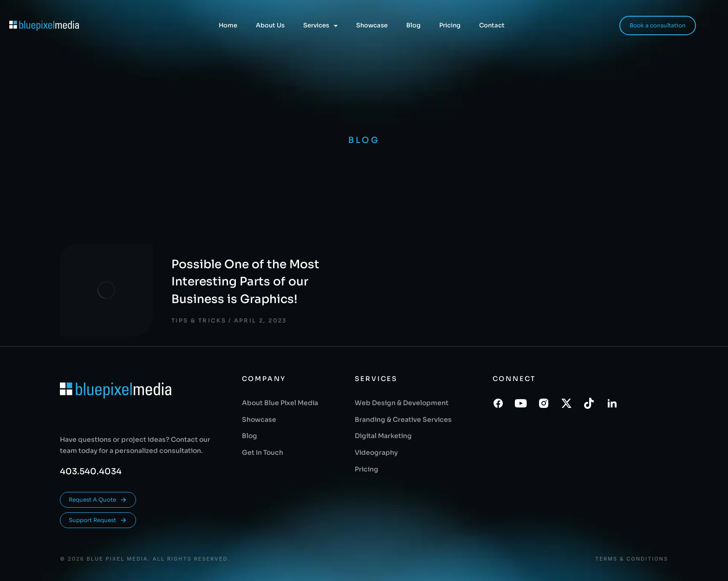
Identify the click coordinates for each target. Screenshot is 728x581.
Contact (492, 25)
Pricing (450, 25)
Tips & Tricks (199, 320)
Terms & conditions (632, 559)
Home (228, 25)
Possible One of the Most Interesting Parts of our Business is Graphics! (245, 282)
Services (320, 26)
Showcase (372, 25)
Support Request (98, 520)
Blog (413, 25)
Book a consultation (658, 25)
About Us (270, 25)
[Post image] (106, 290)
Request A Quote (98, 500)
